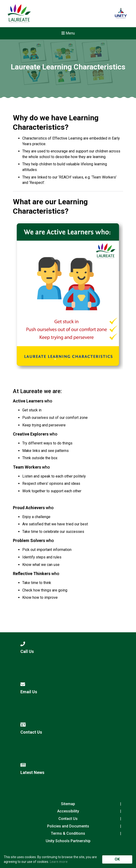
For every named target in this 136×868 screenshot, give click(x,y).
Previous (27, 296)
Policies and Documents (68, 826)
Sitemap (68, 804)
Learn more (59, 862)
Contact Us (68, 819)
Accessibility (68, 811)
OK (117, 859)
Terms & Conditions (68, 833)
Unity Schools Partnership (68, 841)
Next (109, 296)
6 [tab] (90, 359)
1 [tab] (55, 359)
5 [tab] (83, 359)
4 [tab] (76, 359)
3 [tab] (69, 359)
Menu (68, 33)
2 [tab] (62, 359)
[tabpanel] (68, 294)
